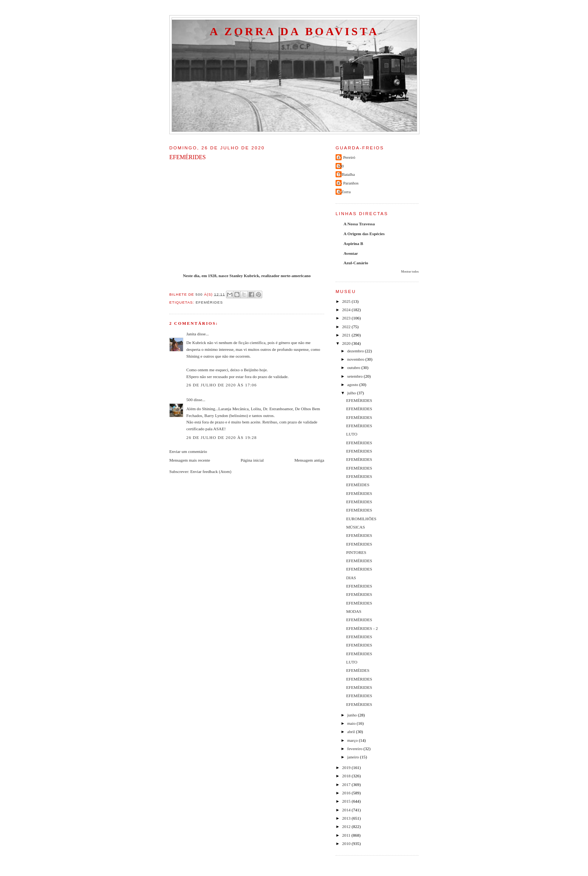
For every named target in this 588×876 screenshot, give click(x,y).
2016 (347, 793)
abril (352, 732)
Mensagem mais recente (190, 460)
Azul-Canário (356, 263)
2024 (347, 310)
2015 (347, 801)
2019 (347, 767)
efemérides (209, 302)
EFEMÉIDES (358, 485)
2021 (347, 335)
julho (352, 393)
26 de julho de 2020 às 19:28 (221, 437)
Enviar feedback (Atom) (211, 471)
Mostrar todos (410, 272)
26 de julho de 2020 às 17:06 (221, 385)
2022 (347, 327)
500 (190, 400)
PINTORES (356, 552)
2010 (347, 843)
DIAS (351, 578)
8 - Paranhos (348, 183)
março (353, 740)
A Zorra (344, 192)
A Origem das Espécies (364, 234)
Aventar (351, 253)
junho (353, 715)
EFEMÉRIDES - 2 (362, 628)
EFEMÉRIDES (359, 400)
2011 (347, 835)
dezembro (356, 351)
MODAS (354, 611)
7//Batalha (346, 174)
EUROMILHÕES (361, 519)
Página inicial (252, 460)
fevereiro (355, 749)
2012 (347, 826)
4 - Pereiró (346, 157)
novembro (356, 359)
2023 (347, 318)
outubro (354, 367)
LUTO (352, 434)
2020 (347, 343)
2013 (347, 818)
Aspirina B (353, 243)
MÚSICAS (356, 527)
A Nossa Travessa (359, 224)
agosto (353, 385)
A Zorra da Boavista (294, 31)
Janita (191, 334)
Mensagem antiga (309, 460)
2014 (347, 810)
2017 (347, 785)
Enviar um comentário (188, 451)
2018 (347, 776)
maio (352, 723)
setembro (356, 376)
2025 (347, 301)
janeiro (354, 757)
